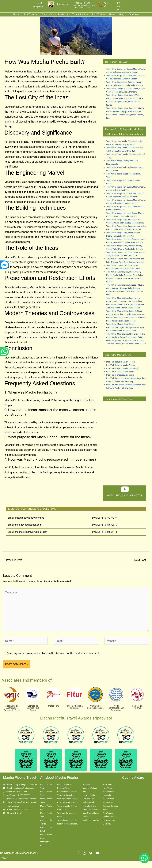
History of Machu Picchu (68, 824)
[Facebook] (78, 853)
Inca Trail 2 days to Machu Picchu (120, 362)
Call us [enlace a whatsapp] (106, 5)
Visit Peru (107, 824)
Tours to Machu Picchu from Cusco (67, 808)
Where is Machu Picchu (67, 820)
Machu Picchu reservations (109, 801)
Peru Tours (107, 784)
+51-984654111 (109, 532)
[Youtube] (97, 853)
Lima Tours (108, 788)
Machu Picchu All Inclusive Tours (65, 786)
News (112, 14)
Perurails (86, 784)
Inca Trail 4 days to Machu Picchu (120, 365)
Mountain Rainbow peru (90, 790)
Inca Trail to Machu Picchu (91, 815)
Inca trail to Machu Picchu (68, 802)
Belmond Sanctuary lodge (111, 808)
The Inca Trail (88, 799)
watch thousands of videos (125, 495)
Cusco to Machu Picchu (67, 792)
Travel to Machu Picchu (67, 795)
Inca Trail (98, 14)
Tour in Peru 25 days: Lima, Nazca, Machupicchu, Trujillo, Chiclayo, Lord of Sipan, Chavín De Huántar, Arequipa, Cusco (126, 327)
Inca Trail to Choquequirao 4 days (120, 372)
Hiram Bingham (89, 806)
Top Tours (30, 14)
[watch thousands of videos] (125, 489)
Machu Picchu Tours (46, 801)
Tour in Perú (80, 14)
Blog (122, 14)
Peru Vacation (109, 820)
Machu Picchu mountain (109, 793)
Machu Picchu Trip (46, 793)
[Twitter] (91, 853)
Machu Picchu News (46, 836)
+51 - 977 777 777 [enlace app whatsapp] (83, 7)
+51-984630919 (109, 525)
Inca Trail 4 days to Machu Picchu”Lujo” (123, 368)
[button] (30, 15)
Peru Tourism (108, 813)
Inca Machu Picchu (45, 844)
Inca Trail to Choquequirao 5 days (120, 375)
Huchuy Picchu (109, 817)
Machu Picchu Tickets (46, 822)
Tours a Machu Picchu (55, 14)
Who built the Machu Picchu (66, 815)
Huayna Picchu (89, 795)
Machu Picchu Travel (46, 786)
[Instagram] (84, 853)
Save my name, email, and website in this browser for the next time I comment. (53, 653)
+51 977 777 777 (20, 792)
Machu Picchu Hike (91, 820)
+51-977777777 (109, 518)
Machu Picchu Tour (46, 815)
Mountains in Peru (90, 810)
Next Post (142, 560)
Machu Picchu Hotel (46, 829)
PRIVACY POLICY (14, 813)
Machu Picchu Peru (46, 808)
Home (16, 14)
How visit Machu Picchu (67, 799)
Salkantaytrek (88, 802)
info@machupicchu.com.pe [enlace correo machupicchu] (84, 5)
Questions (134, 14)
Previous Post (13, 560)
